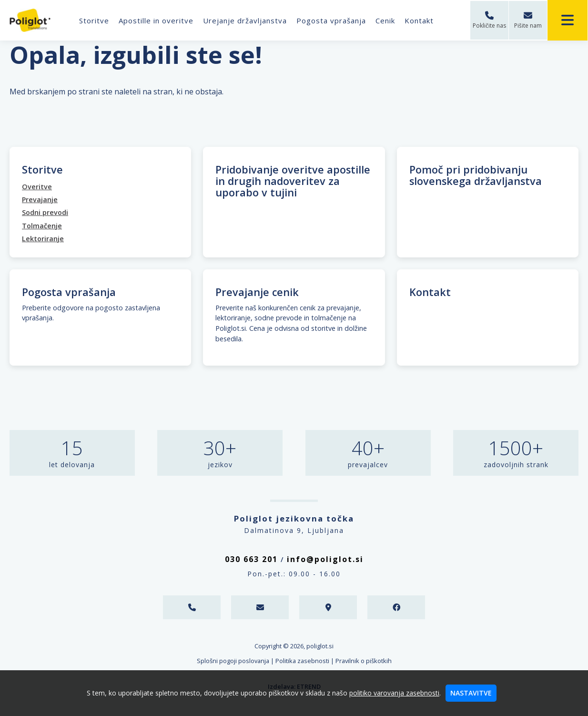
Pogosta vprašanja (332, 20)
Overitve (37, 187)
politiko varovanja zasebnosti (394, 693)
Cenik (386, 20)
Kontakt (420, 20)
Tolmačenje (42, 226)
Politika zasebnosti (302, 661)
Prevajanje (40, 199)
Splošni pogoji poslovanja (233, 661)
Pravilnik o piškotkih (364, 661)
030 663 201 (251, 559)
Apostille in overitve (157, 20)
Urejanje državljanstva (246, 20)
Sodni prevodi (45, 212)
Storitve (95, 20)
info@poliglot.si (325, 559)
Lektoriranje (43, 239)
